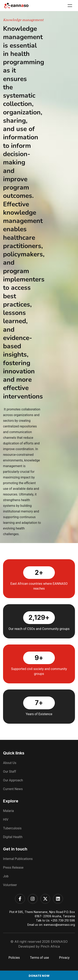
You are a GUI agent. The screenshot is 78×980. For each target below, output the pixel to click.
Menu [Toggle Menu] (70, 6)
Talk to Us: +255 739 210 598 (55, 920)
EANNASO (59, 942)
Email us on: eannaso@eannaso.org (51, 925)
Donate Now (39, 976)
